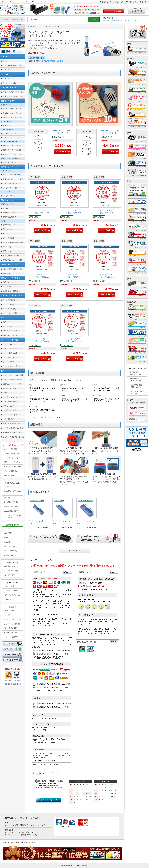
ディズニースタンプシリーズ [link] (13, 397)
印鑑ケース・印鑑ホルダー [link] (12, 331)
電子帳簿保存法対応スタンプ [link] (13, 432)
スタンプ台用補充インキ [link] (12, 291)
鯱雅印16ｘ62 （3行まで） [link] (12, 145)
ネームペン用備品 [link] (9, 83)
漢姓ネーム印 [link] (8, 393)
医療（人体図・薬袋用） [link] (12, 256)
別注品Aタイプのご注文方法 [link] (12, 492)
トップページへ (75, 550)
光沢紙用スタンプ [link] (9, 410)
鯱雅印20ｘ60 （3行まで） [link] (12, 150)
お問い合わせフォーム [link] (12, 595)
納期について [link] (9, 537)
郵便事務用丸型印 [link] (9, 217)
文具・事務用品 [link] (9, 419)
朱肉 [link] (5, 322)
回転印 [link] (13, 269)
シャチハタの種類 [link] (10, 449)
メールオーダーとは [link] (11, 458)
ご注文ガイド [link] (9, 529)
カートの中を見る (114, 11)
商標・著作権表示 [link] (10, 546)
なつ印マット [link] (8, 326)
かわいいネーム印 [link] (9, 388)
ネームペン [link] (7, 79)
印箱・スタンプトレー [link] (11, 335)
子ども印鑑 (132, 20)
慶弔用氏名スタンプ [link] (10, 212)
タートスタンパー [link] (9, 362)
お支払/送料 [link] (8, 533)
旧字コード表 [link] (9, 498)
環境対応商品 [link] (9, 475)
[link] (50, 120)
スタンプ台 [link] (7, 287)
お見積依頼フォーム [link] (11, 591)
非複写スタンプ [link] (9, 406)
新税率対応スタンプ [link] (10, 225)
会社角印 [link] (6, 208)
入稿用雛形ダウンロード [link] (13, 511)
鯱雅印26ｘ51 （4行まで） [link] (12, 154)
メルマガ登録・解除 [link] (11, 571)
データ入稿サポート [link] (11, 506)
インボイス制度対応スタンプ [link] (13, 428)
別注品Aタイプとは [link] (11, 486)
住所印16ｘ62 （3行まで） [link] (12, 109)
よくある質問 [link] (9, 586)
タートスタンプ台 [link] (9, 344)
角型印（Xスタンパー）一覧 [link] (13, 92)
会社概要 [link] (7, 615)
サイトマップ (131, 2)
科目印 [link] (5, 234)
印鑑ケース (106, 20)
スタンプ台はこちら (45, 536)
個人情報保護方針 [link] (10, 555)
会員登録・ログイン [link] (11, 566)
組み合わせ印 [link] (8, 125)
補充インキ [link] (7, 282)
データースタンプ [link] (9, 196)
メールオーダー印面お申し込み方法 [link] (13, 516)
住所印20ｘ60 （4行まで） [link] (12, 113)
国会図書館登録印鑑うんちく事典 (136, 373)
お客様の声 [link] (8, 599)
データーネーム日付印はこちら (90, 538)
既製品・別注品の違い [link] (12, 453)
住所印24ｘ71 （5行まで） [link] (12, 117)
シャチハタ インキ (119, 20)
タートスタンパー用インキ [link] (12, 366)
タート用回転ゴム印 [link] (10, 353)
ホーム (144, 2)
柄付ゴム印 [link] (7, 273)
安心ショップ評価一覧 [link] (12, 624)
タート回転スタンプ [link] (10, 357)
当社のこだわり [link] (10, 611)
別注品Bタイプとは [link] (11, 502)
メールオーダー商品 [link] (10, 401)
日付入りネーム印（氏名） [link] (12, 175)
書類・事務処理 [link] (9, 238)
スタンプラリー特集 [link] (10, 415)
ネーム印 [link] (6, 61)
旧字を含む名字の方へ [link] (12, 462)
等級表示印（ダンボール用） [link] (13, 260)
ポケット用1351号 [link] (9, 162)
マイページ (119, 2)
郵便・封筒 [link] (7, 247)
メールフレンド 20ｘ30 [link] (11, 138)
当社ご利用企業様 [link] (10, 628)
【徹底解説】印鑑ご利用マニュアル (136, 386)
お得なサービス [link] (10, 575)
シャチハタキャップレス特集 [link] (13, 375)
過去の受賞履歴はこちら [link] (13, 684)
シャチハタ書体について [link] (13, 467)
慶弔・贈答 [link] (7, 251)
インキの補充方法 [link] (10, 471)
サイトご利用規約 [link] (10, 551)
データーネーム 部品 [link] (10, 188)
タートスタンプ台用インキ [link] (12, 349)
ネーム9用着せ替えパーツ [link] (12, 65)
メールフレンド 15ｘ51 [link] (11, 133)
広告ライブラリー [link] (10, 633)
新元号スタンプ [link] (9, 229)
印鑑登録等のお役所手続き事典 (136, 380)
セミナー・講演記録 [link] (11, 637)
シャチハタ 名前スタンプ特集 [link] (13, 437)
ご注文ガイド (106, 2)
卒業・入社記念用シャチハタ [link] (13, 424)
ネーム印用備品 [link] (9, 70)
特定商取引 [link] (8, 542)
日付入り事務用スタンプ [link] (12, 183)
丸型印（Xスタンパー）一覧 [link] (13, 96)
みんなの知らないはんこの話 (136, 392)
